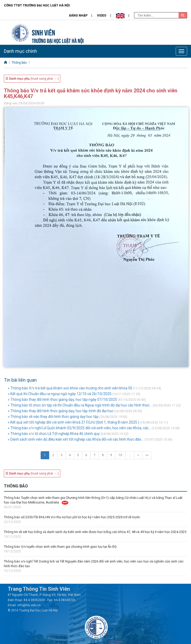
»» (147, 455)
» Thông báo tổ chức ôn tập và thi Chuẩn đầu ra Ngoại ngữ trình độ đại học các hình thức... (80, 405)
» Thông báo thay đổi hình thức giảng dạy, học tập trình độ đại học (61, 411)
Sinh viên (43, 32)
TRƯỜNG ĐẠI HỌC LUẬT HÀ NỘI (58, 40)
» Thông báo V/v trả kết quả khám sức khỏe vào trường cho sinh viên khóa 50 (70, 388)
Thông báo (19, 63)
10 (120, 455)
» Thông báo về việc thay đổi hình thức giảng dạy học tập (53, 417)
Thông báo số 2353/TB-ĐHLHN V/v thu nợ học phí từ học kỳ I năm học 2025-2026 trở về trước (72, 517)
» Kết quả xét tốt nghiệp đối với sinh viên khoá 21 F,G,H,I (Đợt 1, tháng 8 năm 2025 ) (74, 422)
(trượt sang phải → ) (32, 79)
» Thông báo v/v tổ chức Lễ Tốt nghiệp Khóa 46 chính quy (54, 434)
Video (102, 16)
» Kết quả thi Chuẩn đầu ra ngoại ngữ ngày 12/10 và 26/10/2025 (60, 394)
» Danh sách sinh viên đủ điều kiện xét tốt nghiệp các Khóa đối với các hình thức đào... (76, 439)
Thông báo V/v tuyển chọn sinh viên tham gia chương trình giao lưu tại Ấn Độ (60, 547)
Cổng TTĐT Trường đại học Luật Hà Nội (37, 5)
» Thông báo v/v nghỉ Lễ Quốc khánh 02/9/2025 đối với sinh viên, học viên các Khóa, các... (79, 428)
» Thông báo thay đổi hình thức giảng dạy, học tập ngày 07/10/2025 (62, 399)
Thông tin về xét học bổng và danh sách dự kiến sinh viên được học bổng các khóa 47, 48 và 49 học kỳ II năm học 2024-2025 (95, 532)
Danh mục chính (20, 51)
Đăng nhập (78, 16)
